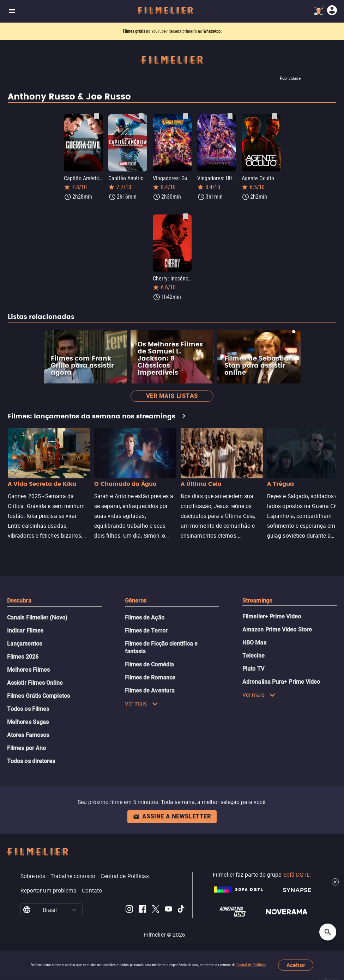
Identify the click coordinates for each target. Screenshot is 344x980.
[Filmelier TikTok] (182, 910)
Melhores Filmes (28, 670)
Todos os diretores (31, 761)
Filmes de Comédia (149, 664)
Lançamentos (25, 644)
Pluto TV (253, 669)
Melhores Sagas (28, 722)
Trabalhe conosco (73, 876)
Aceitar (296, 965)
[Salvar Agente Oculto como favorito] (274, 116)
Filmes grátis (134, 31)
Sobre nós (33, 876)
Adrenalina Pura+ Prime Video (281, 682)
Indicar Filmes (25, 631)
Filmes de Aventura (150, 691)
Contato (92, 890)
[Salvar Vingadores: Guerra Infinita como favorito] (186, 116)
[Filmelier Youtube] (168, 910)
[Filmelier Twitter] (155, 910)
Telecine (254, 656)
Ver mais (141, 703)
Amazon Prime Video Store (277, 630)
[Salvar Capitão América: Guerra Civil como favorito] (97, 116)
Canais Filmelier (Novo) (37, 618)
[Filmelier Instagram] (129, 910)
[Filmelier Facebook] (142, 910)
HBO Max (254, 643)
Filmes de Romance (150, 677)
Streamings (257, 601)
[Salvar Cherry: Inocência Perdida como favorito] (186, 217)
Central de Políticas (251, 965)
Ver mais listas (172, 396)
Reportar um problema (49, 890)
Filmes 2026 (23, 657)
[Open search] (328, 932)
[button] (74, 910)
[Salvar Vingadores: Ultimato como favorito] (230, 116)
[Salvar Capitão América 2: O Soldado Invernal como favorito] (141, 116)
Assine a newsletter (172, 816)
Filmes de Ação (145, 618)
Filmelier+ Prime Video (272, 616)
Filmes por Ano (26, 748)
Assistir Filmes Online (35, 683)
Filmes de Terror (146, 631)
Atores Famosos (28, 735)
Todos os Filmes (28, 709)
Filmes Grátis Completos (38, 696)
